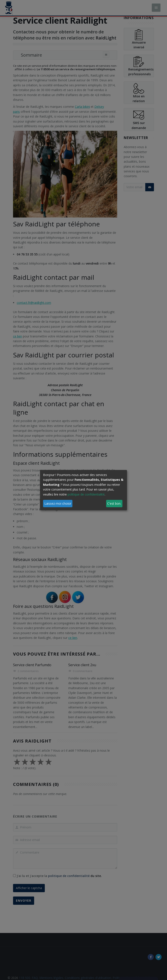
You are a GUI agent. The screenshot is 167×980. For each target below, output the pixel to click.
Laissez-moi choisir (58, 503)
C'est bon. (114, 503)
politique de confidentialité (86, 494)
